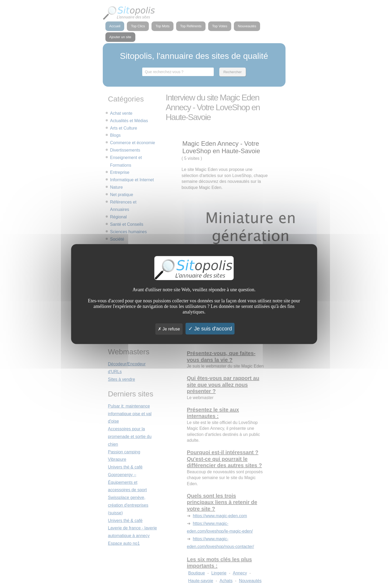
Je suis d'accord (210, 329)
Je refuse (169, 329)
